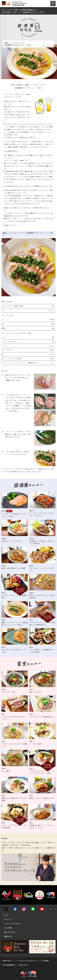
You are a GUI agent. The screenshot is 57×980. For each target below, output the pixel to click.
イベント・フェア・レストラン (12, 924)
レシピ (6, 915)
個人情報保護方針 (9, 965)
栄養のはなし (8, 936)
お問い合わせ (24, 965)
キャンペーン (8, 919)
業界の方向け (8, 961)
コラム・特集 (8, 928)
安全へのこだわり (10, 932)
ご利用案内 (45, 961)
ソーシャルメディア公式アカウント (27, 961)
